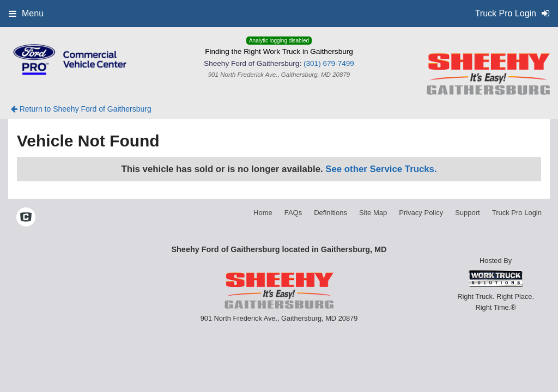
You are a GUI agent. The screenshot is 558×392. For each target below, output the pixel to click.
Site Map (373, 213)
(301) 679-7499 (329, 63)
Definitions (330, 213)
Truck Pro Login (517, 213)
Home (263, 213)
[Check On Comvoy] (26, 218)
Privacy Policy (421, 213)
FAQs (293, 213)
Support (468, 213)
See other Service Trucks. (381, 169)
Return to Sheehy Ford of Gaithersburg (81, 109)
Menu (26, 13)
